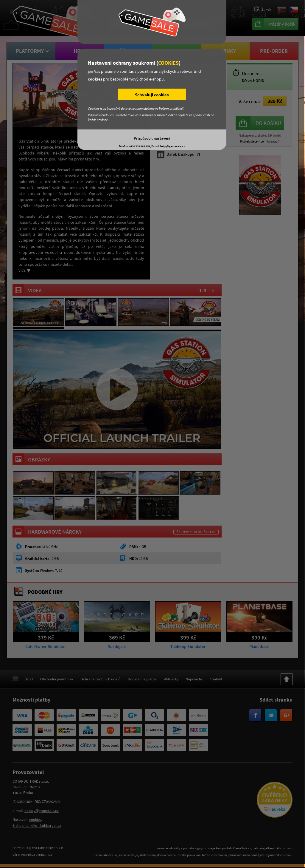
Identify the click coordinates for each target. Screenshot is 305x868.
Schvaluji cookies (152, 95)
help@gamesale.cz (173, 146)
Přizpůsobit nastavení (152, 138)
